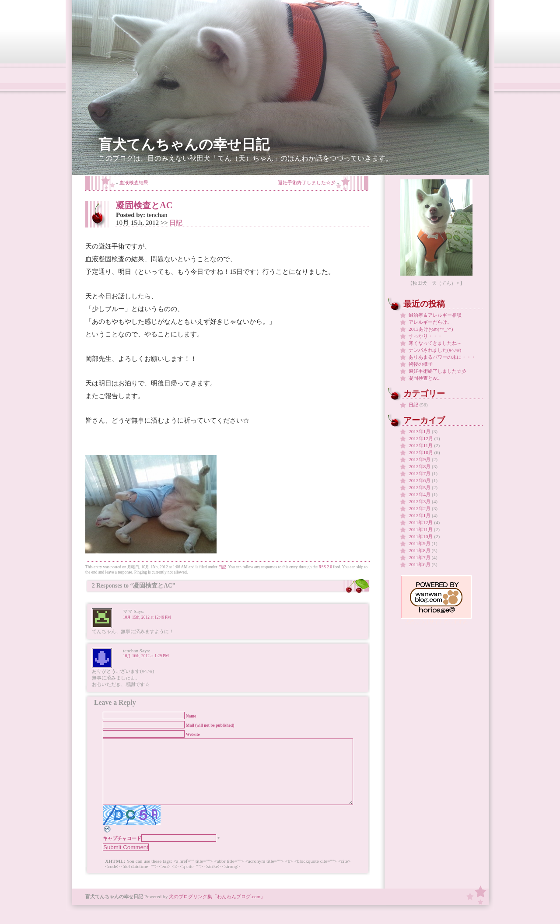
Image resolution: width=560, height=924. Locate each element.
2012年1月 (420, 515)
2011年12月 (421, 522)
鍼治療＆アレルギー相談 (435, 315)
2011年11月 (421, 529)
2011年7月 (420, 557)
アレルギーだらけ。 (430, 322)
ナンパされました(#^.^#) (435, 350)
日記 (176, 223)
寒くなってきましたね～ (435, 343)
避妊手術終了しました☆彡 (307, 182)
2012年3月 (420, 501)
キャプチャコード (122, 851)
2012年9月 (420, 459)
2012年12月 (421, 438)
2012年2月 (420, 508)
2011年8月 (420, 550)
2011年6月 (420, 564)
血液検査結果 (134, 182)
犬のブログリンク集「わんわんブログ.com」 (217, 910)
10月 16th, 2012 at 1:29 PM (146, 656)
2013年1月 (420, 431)
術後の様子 (421, 364)
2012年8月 (420, 466)
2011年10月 (421, 536)
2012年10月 (421, 452)
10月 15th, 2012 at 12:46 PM (147, 617)
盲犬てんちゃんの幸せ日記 (184, 145)
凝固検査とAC (144, 205)
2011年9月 (420, 543)
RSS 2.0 (325, 567)
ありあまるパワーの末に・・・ (442, 357)
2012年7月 (420, 473)
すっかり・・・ (425, 336)
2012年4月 (420, 494)
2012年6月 (420, 480)
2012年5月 (420, 487)
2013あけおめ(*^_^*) (431, 329)
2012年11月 (421, 445)
